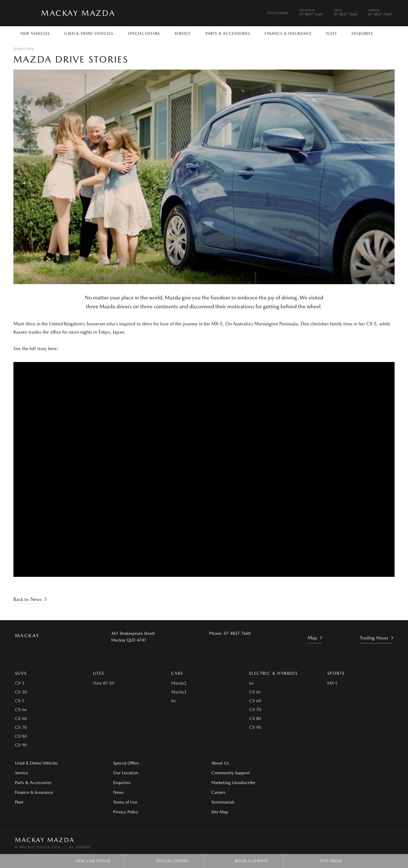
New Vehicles (35, 34)
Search (385, 33)
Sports (336, 673)
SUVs (21, 673)
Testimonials (319, 773)
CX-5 (20, 701)
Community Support (229, 773)
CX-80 (21, 736)
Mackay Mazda (78, 13)
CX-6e (21, 710)
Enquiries (362, 34)
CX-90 (21, 745)
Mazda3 (179, 692)
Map (312, 638)
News (118, 792)
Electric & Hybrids (273, 673)
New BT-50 (104, 683)
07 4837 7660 (311, 13)
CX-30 (21, 692)
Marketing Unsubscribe (232, 783)
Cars (177, 673)
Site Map (316, 783)
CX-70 (21, 727)
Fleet (332, 34)
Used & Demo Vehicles (89, 34)
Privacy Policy (125, 812)
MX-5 (332, 683)
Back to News (28, 599)
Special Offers (144, 34)
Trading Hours (374, 638)
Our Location (278, 13)
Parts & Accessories (228, 34)
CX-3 (20, 683)
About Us (219, 763)
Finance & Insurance (288, 34)
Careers (315, 763)
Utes (99, 673)
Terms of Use (125, 802)
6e (173, 701)
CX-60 (21, 718)
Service (183, 34)
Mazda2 (179, 683)
